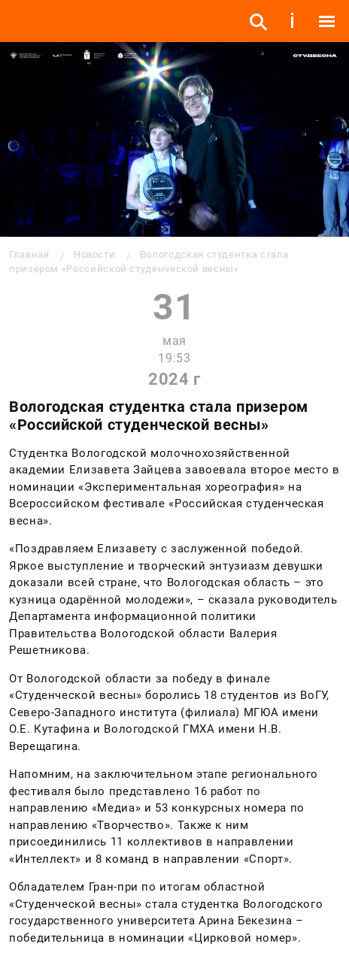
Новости (94, 254)
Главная (29, 254)
